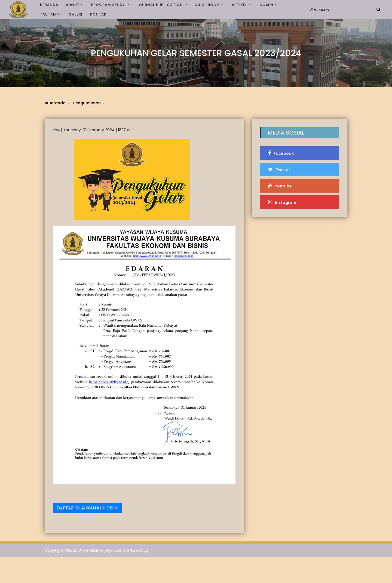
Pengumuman (87, 103)
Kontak (98, 14)
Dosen (267, 5)
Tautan (48, 14)
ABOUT (73, 5)
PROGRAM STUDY (108, 5)
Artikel (239, 5)
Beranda (49, 5)
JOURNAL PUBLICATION (160, 5)
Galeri (76, 14)
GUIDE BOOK (207, 5)
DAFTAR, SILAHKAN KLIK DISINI (88, 508)
